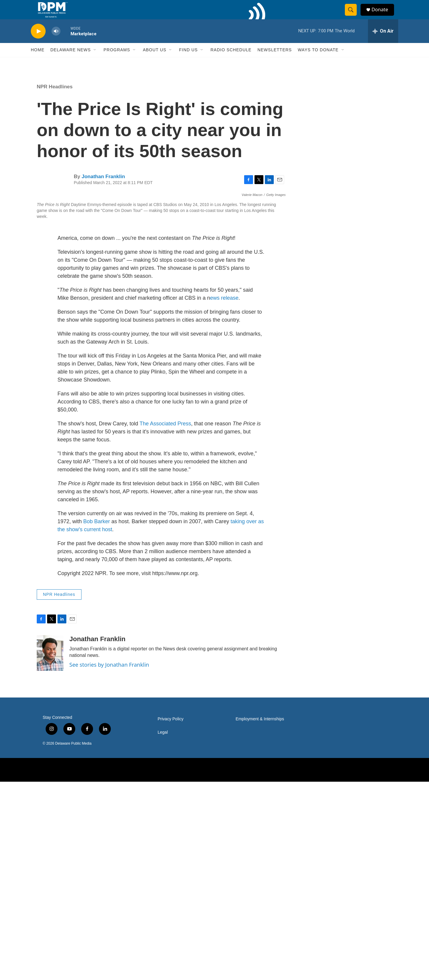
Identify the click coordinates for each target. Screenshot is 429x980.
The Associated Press (165, 622)
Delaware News (71, 62)
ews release (224, 497)
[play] (38, 43)
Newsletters (275, 62)
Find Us (188, 62)
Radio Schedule (231, 62)
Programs (117, 62)
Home (38, 62)
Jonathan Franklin (103, 188)
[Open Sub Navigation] (95, 62)
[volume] (56, 43)
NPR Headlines (55, 99)
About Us (155, 62)
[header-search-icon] (353, 16)
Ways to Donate (318, 62)
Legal (163, 931)
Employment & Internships (260, 918)
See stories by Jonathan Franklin (109, 863)
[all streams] (383, 43)
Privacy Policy (171, 918)
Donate (383, 16)
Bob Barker (97, 720)
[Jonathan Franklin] (50, 852)
